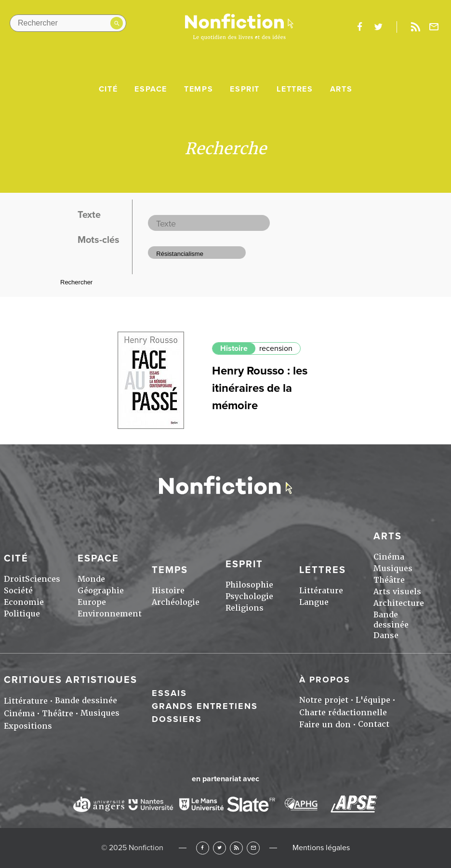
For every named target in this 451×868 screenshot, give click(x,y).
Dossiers (177, 719)
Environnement (110, 614)
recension (276, 348)
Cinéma (389, 557)
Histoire (234, 348)
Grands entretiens (205, 706)
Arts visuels (397, 592)
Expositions (28, 726)
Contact (374, 724)
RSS (236, 848)
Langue (314, 602)
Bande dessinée (391, 620)
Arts (341, 89)
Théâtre (389, 580)
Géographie (101, 591)
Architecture (399, 603)
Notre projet (324, 700)
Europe (92, 602)
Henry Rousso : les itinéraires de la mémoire (260, 388)
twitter (378, 27)
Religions (245, 608)
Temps (199, 89)
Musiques (393, 568)
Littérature (321, 591)
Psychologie (249, 596)
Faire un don (325, 725)
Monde (91, 579)
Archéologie (176, 602)
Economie (24, 602)
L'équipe (373, 700)
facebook (359, 27)
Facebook (203, 848)
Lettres (295, 89)
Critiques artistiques (71, 680)
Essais (169, 693)
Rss (415, 27)
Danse (386, 635)
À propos (325, 680)
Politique (22, 614)
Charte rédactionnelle (343, 713)
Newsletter (434, 27)
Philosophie (249, 585)
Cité (108, 89)
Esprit (245, 89)
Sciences (43, 579)
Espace (151, 89)
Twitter (219, 848)
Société (18, 591)
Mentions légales (321, 848)
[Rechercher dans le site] (68, 23)
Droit (14, 579)
